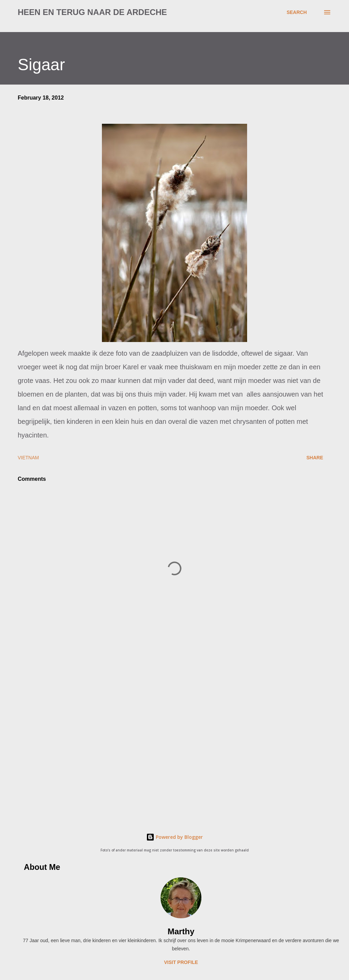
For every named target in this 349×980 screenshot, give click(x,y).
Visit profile (181, 962)
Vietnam (28, 458)
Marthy (181, 931)
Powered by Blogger (174, 837)
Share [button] (315, 458)
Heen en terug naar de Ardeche (92, 12)
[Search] (297, 12)
